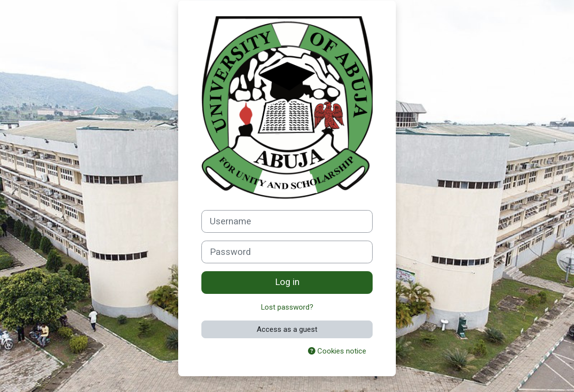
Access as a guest (287, 329)
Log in (287, 282)
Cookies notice (337, 351)
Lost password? (287, 307)
